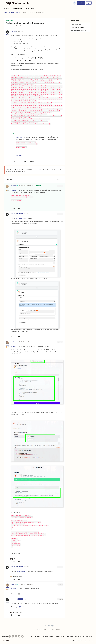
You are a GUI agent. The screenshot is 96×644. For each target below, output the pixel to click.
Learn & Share (18, 8)
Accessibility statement (54, 629)
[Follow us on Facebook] (10, 636)
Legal (85, 641)
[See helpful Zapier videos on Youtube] (22, 636)
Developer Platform (48, 636)
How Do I (18, 12)
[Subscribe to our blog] (16, 636)
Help (39, 636)
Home (5, 12)
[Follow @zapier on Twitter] (19, 636)
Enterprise (69, 636)
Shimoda (14, 31)
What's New (31, 8)
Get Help (7, 8)
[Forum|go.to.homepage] (17, 3)
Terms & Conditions (42, 629)
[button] (81, 3)
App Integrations (88, 636)
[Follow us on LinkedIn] (13, 636)
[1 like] (16, 576)
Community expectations (79, 30)
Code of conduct (76, 25)
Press (58, 636)
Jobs (63, 636)
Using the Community (77, 27)
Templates (78, 636)
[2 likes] (17, 559)
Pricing (33, 636)
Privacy (91, 641)
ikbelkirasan (14, 186)
